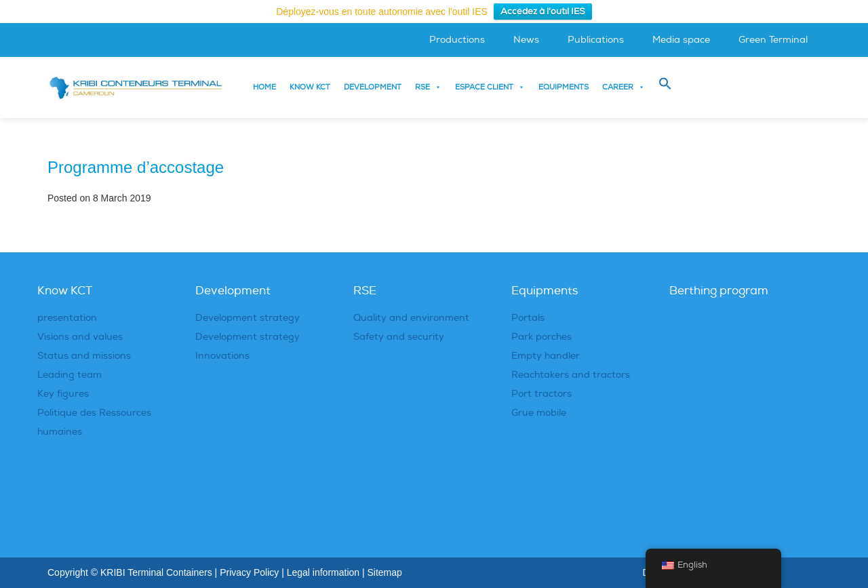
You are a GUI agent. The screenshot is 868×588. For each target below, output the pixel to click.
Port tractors (541, 394)
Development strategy (248, 318)
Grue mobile (539, 413)
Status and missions (84, 356)
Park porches (541, 337)
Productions (457, 40)
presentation (67, 318)
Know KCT (310, 87)
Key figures (63, 394)
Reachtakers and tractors (571, 375)
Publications (596, 40)
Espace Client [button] (490, 87)
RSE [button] (428, 87)
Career (624, 87)
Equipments (564, 87)
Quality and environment (411, 318)
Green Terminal (773, 40)
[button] (665, 84)
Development (373, 87)
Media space (681, 40)
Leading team (70, 375)
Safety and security (399, 337)
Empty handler (546, 356)
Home (264, 87)
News (526, 40)
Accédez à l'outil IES (543, 12)
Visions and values (80, 337)
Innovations (222, 356)
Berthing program (719, 291)
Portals (528, 318)
